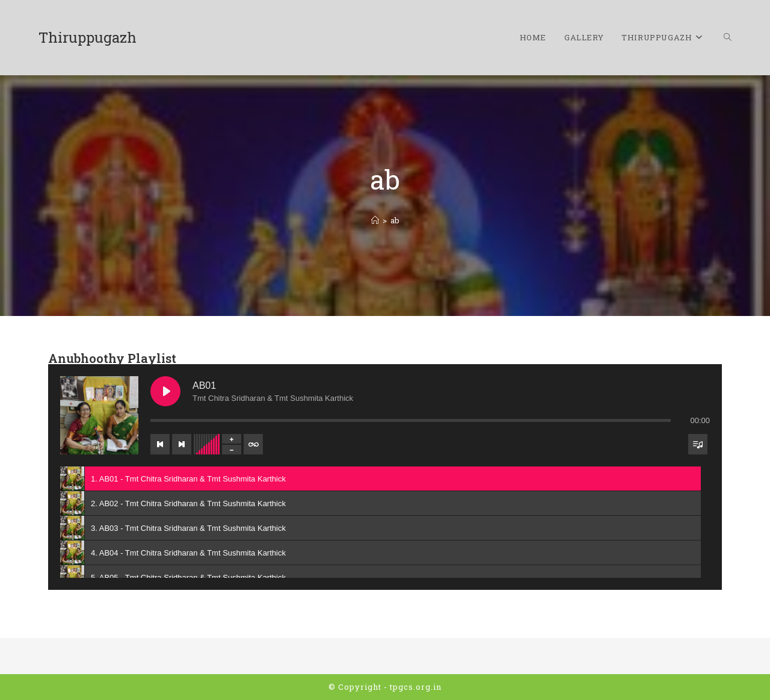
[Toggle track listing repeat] (253, 444)
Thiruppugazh (88, 37)
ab (395, 220)
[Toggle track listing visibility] (698, 444)
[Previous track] (160, 444)
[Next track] (182, 444)
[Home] (375, 220)
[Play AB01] (165, 391)
